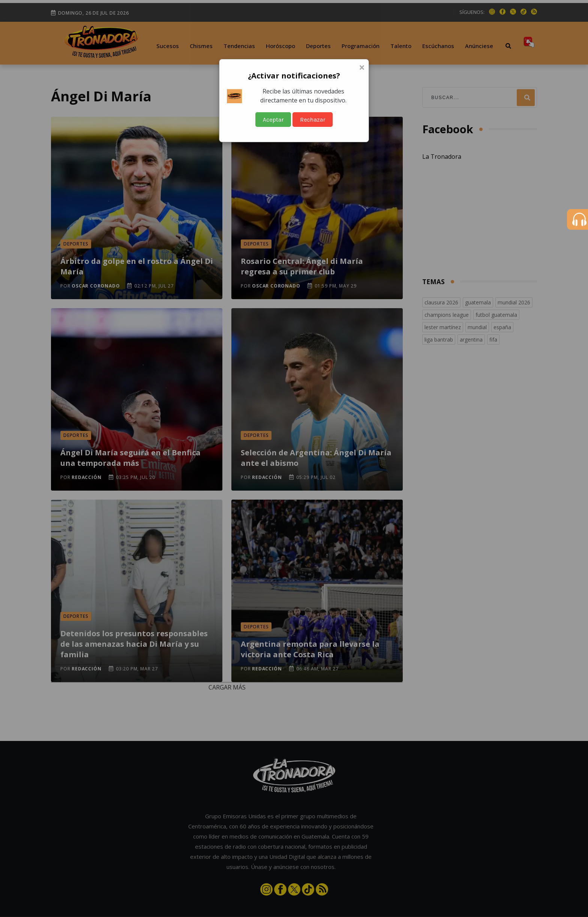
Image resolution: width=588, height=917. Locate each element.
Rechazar (313, 120)
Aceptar (273, 120)
